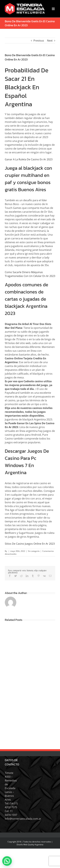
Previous (39, 41)
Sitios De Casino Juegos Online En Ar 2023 (30, 544)
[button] (7, 861)
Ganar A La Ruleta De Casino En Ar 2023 (29, 159)
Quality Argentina (36, 845)
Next (50, 41)
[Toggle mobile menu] (54, 9)
